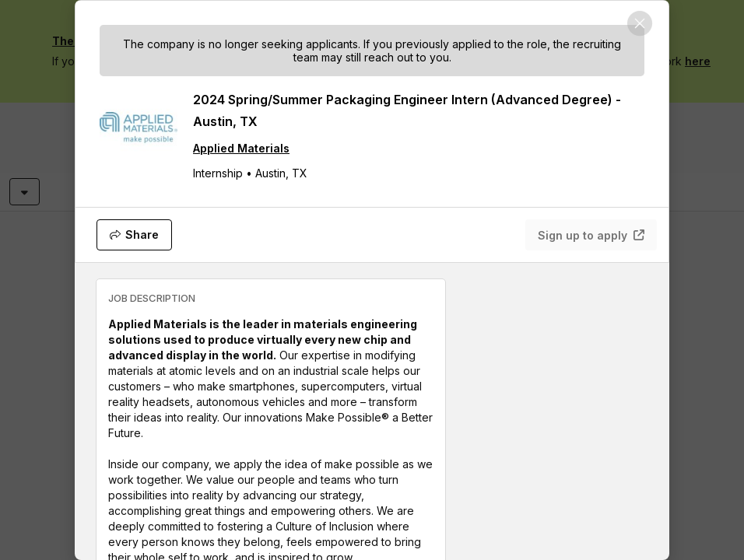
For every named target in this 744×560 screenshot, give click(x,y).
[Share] (134, 235)
